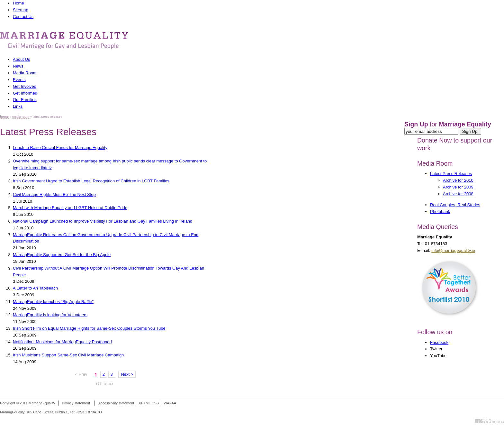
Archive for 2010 (458, 180)
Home (18, 3)
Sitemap (21, 10)
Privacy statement (76, 403)
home (4, 117)
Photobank (440, 212)
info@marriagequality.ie (453, 250)
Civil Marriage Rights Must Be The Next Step (54, 194)
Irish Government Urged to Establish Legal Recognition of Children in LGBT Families (91, 181)
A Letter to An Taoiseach (35, 288)
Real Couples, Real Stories (455, 205)
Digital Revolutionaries (489, 421)
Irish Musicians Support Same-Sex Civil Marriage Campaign (68, 355)
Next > (127, 374)
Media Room (435, 163)
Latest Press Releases (451, 174)
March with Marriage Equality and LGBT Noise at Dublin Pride (70, 208)
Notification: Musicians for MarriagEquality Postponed (62, 342)
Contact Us (23, 17)
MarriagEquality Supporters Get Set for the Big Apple (62, 255)
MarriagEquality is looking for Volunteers (50, 315)
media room (21, 117)
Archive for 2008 (458, 194)
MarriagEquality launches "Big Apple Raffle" (53, 302)
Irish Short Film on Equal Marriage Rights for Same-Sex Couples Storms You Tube (89, 328)
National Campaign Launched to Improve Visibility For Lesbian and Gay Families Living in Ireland (103, 221)
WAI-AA (170, 403)
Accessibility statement (116, 403)
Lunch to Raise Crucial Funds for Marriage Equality (60, 147)
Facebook (439, 342)
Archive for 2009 (458, 187)
